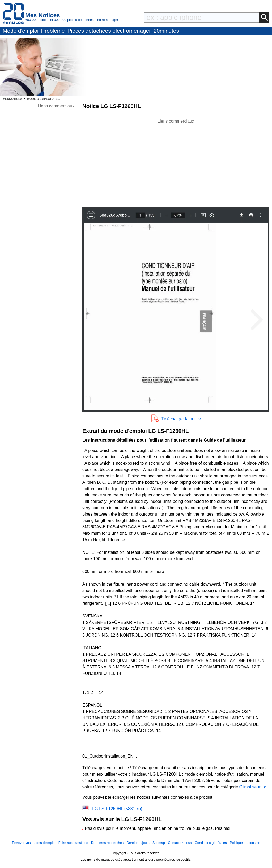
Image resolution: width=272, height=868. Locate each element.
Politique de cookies (245, 843)
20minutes (166, 31)
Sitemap (159, 843)
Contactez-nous (180, 843)
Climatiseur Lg (253, 787)
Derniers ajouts (138, 843)
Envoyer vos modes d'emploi (34, 843)
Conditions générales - (212, 843)
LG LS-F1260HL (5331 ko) (117, 809)
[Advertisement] (176, 162)
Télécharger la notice (181, 419)
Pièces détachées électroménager (109, 31)
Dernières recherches (107, 843)
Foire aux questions (73, 843)
